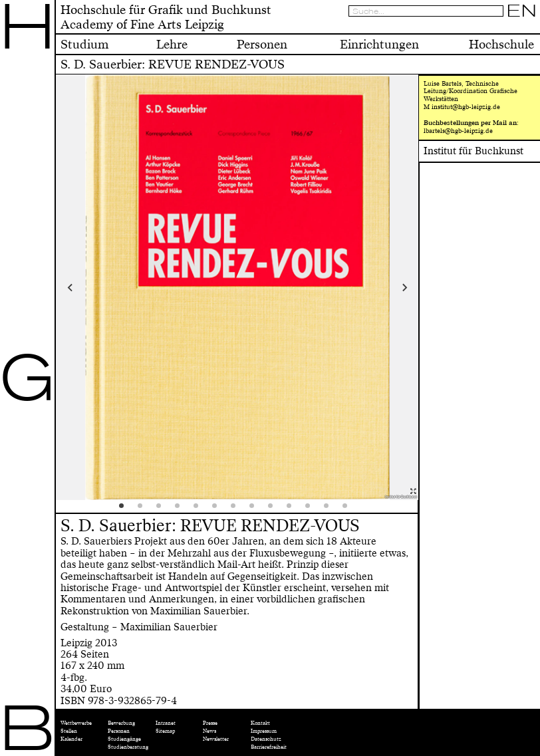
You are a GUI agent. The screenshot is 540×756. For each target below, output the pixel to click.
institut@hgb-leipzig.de (466, 107)
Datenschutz (266, 739)
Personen (119, 731)
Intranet (166, 723)
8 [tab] (256, 510)
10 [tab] (293, 510)
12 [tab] (331, 510)
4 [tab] (182, 510)
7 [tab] (237, 510)
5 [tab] (200, 510)
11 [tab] (312, 510)
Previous (101, 287)
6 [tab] (219, 510)
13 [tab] (349, 510)
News (209, 731)
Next (373, 287)
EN (522, 11)
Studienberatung (128, 747)
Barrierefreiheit (269, 747)
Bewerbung (121, 723)
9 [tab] (275, 510)
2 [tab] (144, 510)
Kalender (71, 739)
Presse (210, 723)
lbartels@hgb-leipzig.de (458, 131)
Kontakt (260, 723)
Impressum (264, 731)
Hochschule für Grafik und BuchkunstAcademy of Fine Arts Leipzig (166, 17)
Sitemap (165, 731)
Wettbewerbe (76, 723)
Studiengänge (124, 739)
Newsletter (216, 739)
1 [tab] (126, 510)
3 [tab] (163, 510)
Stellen (69, 731)
